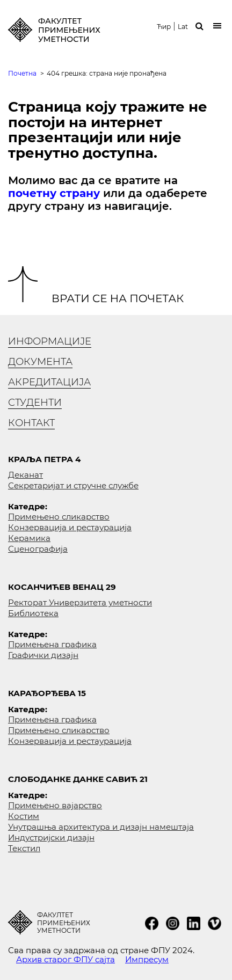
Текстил (24, 848)
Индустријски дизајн (51, 838)
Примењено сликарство (59, 517)
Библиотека (33, 613)
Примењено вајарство (55, 805)
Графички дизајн (43, 655)
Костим (24, 816)
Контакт (31, 423)
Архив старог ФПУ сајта (66, 959)
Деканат (26, 475)
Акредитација (49, 382)
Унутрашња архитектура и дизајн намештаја (101, 827)
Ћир (164, 27)
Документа (40, 362)
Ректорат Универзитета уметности (80, 602)
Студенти (35, 403)
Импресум (147, 959)
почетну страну (54, 193)
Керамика (29, 538)
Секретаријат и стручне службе (73, 485)
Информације (50, 341)
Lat (183, 27)
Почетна (22, 73)
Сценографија (38, 549)
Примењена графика (52, 644)
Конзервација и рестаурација (70, 527)
